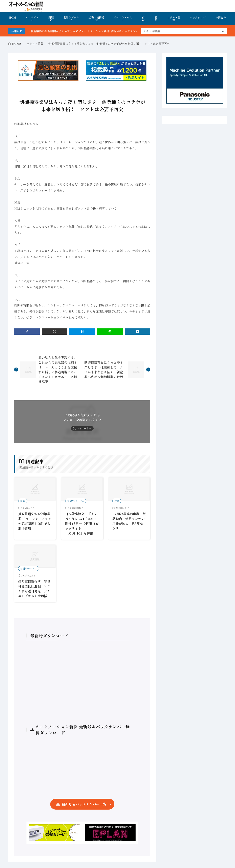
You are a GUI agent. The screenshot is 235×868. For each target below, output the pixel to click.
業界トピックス (71, 19)
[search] (224, 31)
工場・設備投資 (96, 19)
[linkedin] (137, 332)
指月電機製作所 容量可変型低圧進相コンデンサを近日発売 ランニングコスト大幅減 (34, 589)
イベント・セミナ (123, 19)
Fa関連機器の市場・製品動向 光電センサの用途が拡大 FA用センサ (129, 521)
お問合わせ (221, 19)
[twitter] (55, 332)
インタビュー (32, 19)
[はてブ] (82, 332)
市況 (143, 19)
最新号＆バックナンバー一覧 (84, 804)
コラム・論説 (174, 19)
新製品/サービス (76, 501)
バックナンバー (198, 19)
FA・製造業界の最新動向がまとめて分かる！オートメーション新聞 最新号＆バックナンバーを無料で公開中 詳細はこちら (110, 31)
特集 (156, 19)
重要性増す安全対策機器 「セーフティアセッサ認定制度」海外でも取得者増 (35, 521)
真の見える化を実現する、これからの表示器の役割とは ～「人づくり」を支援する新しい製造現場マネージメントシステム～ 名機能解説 (58, 370)
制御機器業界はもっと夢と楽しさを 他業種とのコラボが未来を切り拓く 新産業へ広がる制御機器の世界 (104, 370)
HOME (12, 19)
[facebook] (27, 332)
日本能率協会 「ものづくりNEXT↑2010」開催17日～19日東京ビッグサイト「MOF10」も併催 (82, 523)
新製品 (51, 19)
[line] (110, 332)
